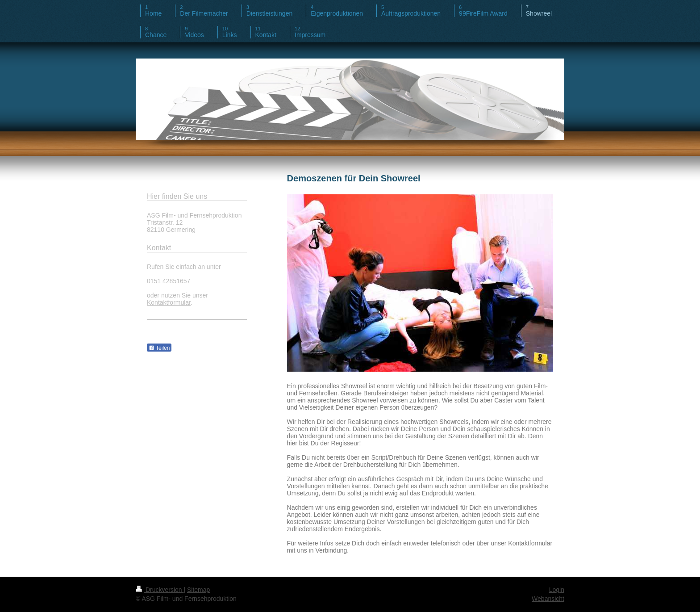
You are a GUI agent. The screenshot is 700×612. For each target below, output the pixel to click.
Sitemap (198, 590)
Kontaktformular (169, 302)
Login (557, 590)
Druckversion (160, 590)
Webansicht (548, 599)
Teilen (159, 348)
